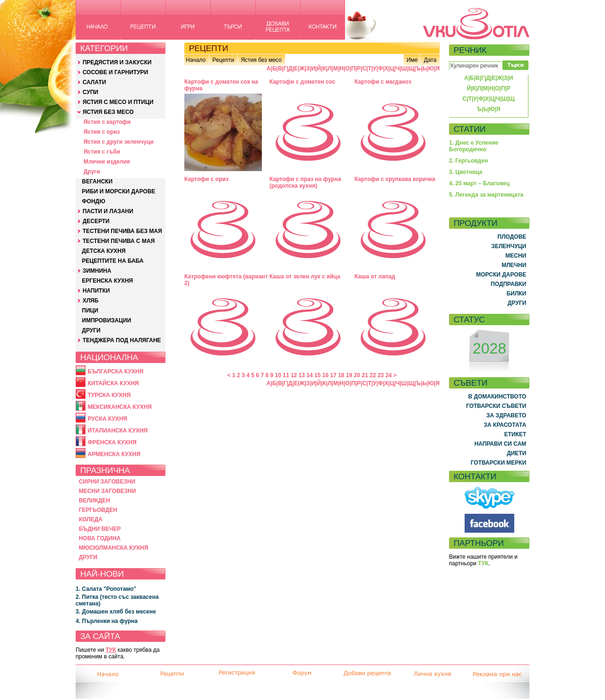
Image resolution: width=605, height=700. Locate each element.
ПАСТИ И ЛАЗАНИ (108, 211)
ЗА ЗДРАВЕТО (506, 415)
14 (309, 375)
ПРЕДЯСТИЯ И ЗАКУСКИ (117, 62)
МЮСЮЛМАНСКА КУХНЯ (114, 548)
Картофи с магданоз (383, 82)
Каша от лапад (375, 277)
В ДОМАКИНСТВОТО (497, 397)
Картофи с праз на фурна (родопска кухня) (305, 182)
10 (278, 375)
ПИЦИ (90, 311)
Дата (430, 60)
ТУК (111, 650)
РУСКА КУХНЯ (107, 419)
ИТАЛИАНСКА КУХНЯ (117, 431)
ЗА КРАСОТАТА (505, 425)
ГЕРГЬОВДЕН (98, 510)
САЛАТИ (95, 82)
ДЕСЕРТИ (96, 221)
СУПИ (91, 92)
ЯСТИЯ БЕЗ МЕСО (108, 112)
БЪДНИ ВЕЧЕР (100, 529)
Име (412, 60)
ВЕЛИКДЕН (95, 501)
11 (286, 375)
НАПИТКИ (96, 291)
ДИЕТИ (516, 453)
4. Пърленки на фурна (107, 621)
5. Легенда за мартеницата (486, 195)
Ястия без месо (261, 60)
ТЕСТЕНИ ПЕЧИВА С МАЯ (119, 241)
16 (325, 375)
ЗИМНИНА (97, 271)
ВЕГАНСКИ (97, 181)
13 (302, 375)
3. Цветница (466, 172)
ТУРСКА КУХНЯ (109, 395)
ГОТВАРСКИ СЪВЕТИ (496, 406)
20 (357, 375)
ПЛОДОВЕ (512, 237)
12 (294, 375)
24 (388, 375)
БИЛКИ (517, 294)
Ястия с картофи (107, 122)
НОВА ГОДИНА (100, 538)
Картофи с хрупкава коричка (395, 179)
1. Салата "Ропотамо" (106, 589)
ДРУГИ (91, 330)
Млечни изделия (107, 162)
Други (92, 172)
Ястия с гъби (102, 152)
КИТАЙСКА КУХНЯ (113, 383)
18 (341, 375)
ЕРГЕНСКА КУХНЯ (107, 281)
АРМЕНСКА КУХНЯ (114, 454)
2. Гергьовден (468, 161)
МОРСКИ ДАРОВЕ (501, 275)
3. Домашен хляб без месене (116, 612)
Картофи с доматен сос (302, 82)
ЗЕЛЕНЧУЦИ (509, 246)
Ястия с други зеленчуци (119, 142)
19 (349, 375)
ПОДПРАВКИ (508, 284)
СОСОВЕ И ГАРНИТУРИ (116, 72)
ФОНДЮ (93, 201)
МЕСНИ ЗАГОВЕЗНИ (108, 491)
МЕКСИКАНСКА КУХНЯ (120, 407)
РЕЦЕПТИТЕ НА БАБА (112, 261)
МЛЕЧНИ (514, 265)
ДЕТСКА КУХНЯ (104, 251)
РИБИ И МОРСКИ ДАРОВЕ (118, 191)
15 (317, 375)
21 (365, 375)
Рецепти (223, 60)
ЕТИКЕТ (515, 434)
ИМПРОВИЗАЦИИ (106, 320)
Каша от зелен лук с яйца (305, 277)
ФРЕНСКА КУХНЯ (112, 442)
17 (333, 375)
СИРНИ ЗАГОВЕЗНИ (107, 482)
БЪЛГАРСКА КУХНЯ (115, 372)
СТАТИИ (470, 129)
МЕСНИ (516, 256)
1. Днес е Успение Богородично (474, 146)
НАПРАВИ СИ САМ (501, 444)
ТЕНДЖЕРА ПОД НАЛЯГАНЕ (122, 340)
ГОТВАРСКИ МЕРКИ (499, 463)
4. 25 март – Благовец (479, 183)
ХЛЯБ (91, 301)
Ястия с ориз (102, 132)
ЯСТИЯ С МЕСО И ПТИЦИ (118, 102)
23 (381, 375)
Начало (196, 60)
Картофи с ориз (207, 179)
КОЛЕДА (91, 519)
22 (373, 375)
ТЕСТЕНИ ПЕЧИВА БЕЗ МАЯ (122, 231)
